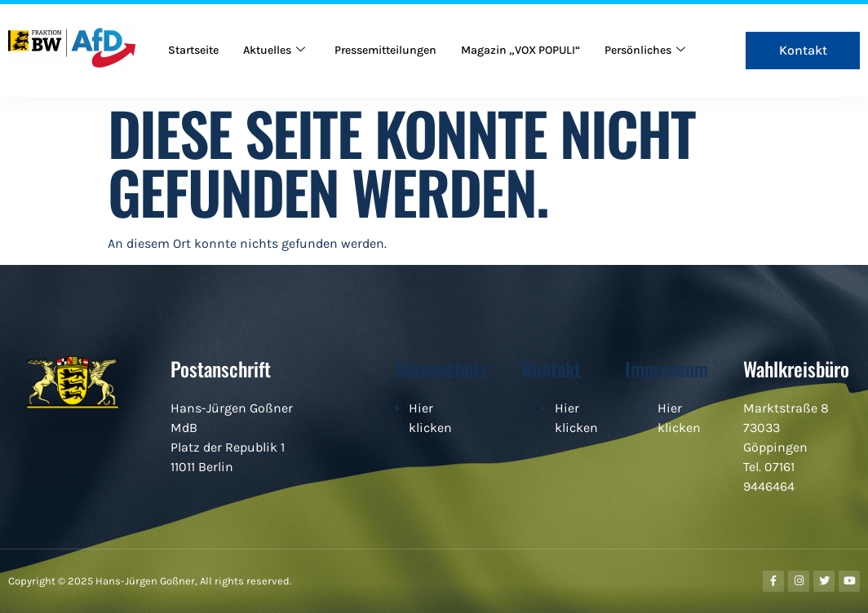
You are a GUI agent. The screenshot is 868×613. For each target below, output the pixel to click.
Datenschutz (441, 368)
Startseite (197, 34)
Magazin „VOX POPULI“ (547, 34)
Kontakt (551, 368)
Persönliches (211, 67)
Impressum (666, 368)
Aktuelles (283, 34)
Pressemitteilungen (402, 34)
